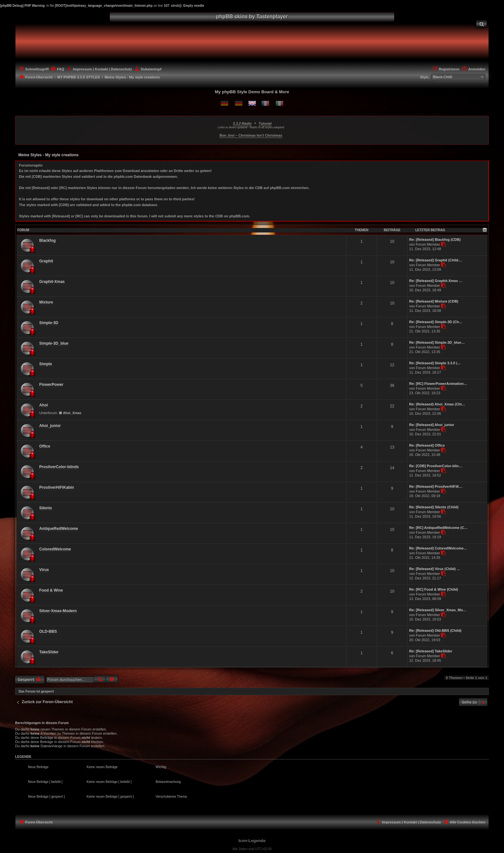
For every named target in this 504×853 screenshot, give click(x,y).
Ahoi (44, 405)
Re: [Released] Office (427, 445)
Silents (46, 508)
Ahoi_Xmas (70, 413)
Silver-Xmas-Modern (58, 611)
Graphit (46, 261)
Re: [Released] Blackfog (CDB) (435, 240)
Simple (46, 364)
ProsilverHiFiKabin (57, 487)
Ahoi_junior (50, 426)
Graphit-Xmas (52, 282)
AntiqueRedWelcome (59, 529)
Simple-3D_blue (54, 343)
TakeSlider (49, 652)
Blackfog (47, 240)
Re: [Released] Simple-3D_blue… (437, 342)
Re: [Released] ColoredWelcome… (438, 548)
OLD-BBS (48, 631)
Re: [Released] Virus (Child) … (435, 569)
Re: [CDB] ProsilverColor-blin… (436, 466)
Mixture (46, 302)
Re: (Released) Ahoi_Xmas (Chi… (437, 404)
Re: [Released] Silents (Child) (434, 507)
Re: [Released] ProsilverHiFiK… (436, 486)
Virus (44, 570)
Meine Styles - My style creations (48, 155)
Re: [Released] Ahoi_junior (432, 425)
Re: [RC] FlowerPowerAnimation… (438, 384)
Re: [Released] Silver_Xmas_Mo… (438, 610)
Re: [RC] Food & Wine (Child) (434, 589)
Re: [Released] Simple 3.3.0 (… (435, 363)
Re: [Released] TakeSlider (431, 651)
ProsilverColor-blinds (59, 467)
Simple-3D (49, 323)
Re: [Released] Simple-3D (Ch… (436, 322)
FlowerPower (51, 385)
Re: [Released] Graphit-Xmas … (436, 281)
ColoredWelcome (55, 549)
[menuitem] (482, 24)
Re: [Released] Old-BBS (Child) (435, 631)
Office (45, 446)
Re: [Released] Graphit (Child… (436, 260)
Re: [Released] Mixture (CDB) (434, 301)
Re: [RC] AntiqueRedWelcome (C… (438, 528)
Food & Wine (51, 590)
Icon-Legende (252, 841)
